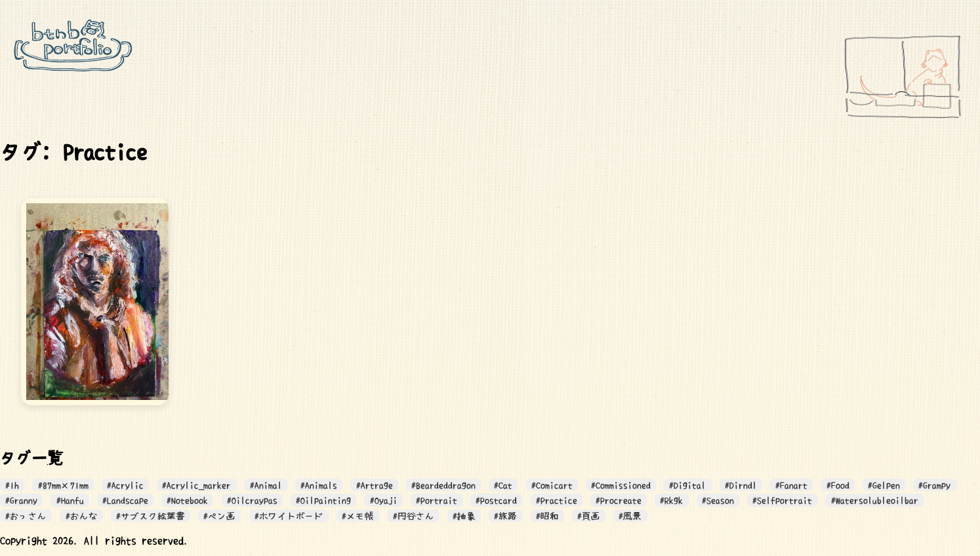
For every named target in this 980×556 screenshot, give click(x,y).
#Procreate (619, 500)
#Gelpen (884, 485)
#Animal (266, 485)
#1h (12, 485)
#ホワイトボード (289, 516)
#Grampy (934, 485)
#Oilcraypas (252, 500)
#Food (838, 485)
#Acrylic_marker (196, 485)
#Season (718, 500)
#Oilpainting (323, 500)
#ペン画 (219, 516)
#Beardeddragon (443, 485)
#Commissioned (621, 485)
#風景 (630, 516)
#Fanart (791, 485)
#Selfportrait (782, 500)
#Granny (21, 500)
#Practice (557, 500)
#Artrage (375, 485)
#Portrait (437, 500)
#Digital (687, 485)
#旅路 (505, 516)
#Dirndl (741, 485)
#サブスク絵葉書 (151, 516)
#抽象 (464, 516)
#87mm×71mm (63, 485)
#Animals (319, 485)
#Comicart (552, 485)
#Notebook (187, 500)
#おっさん (26, 516)
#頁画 (589, 516)
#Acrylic (125, 485)
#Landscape (125, 500)
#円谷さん (414, 516)
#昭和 (547, 516)
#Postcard (496, 500)
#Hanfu (70, 500)
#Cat (503, 485)
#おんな (82, 516)
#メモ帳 (358, 516)
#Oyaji (384, 500)
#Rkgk (671, 500)
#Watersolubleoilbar (875, 500)
